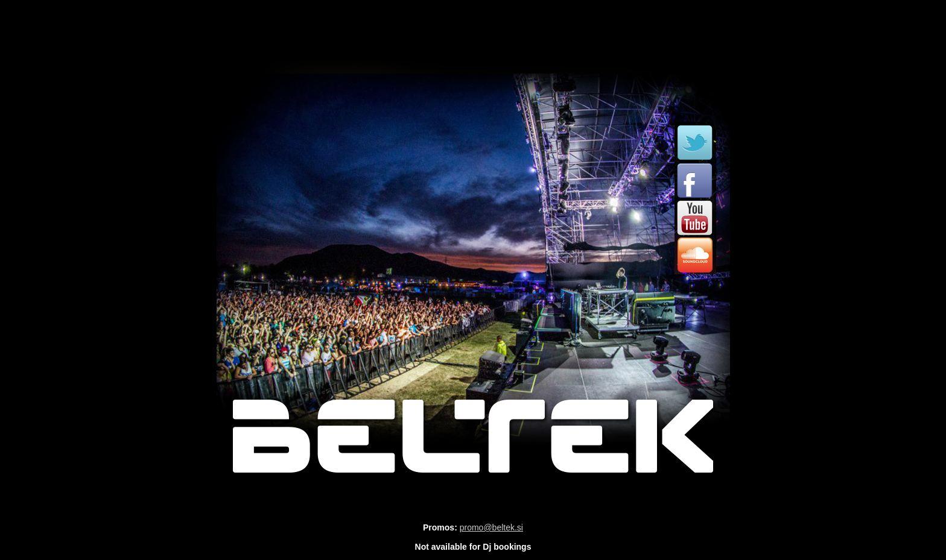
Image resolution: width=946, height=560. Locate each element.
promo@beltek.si (491, 527)
